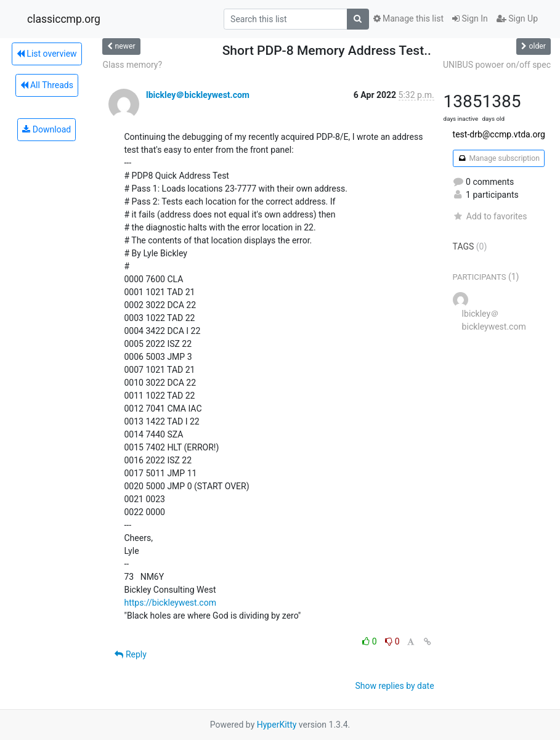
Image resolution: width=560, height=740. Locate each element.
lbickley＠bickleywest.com (198, 95)
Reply (130, 654)
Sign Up (517, 18)
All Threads (47, 85)
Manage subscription (499, 158)
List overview (47, 54)
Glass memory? (132, 65)
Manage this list (408, 18)
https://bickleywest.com (170, 603)
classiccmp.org (64, 19)
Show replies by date (394, 686)
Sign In (470, 18)
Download (47, 129)
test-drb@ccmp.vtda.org (499, 134)
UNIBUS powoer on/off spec (497, 65)
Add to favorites (490, 216)
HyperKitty (277, 725)
